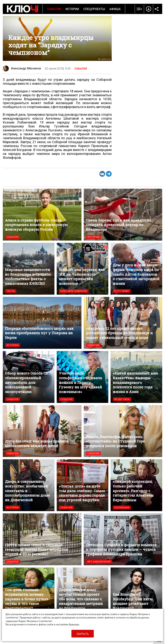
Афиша (115, 9)
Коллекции (122, 507)
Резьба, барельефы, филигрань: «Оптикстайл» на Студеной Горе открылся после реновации (123, 431)
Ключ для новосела (74, 291)
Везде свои (122, 399)
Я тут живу (122, 291)
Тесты (11, 291)
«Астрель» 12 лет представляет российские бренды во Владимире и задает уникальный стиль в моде (123, 323)
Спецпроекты (94, 9)
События (54, 9)
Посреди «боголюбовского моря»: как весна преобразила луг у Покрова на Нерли (42, 323)
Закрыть (83, 634)
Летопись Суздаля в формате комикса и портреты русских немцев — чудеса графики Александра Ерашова (123, 539)
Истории (72, 9)
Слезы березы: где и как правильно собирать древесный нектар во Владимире (123, 215)
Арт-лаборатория (99, 562)
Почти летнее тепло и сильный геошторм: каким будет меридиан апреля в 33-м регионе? (42, 539)
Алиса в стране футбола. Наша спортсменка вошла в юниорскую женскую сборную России (42, 215)
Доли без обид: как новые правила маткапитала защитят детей (42, 431)
